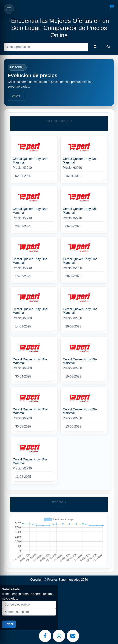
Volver (16, 96)
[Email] (73, 636)
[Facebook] (45, 636)
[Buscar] (46, 47)
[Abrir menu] (9, 9)
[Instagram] (59, 636)
